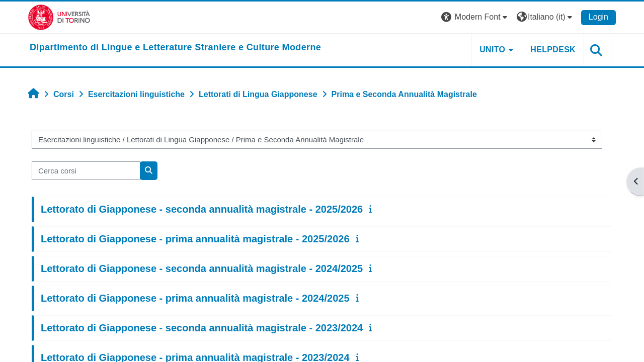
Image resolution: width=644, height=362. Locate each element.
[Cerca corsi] (86, 171)
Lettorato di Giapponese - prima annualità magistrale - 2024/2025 (195, 298)
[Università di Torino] (59, 17)
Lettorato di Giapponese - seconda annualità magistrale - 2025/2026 (202, 209)
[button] (475, 17)
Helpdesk (553, 50)
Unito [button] (492, 50)
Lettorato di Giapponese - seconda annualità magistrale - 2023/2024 (202, 328)
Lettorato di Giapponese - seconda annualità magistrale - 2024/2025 (202, 268)
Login (598, 17)
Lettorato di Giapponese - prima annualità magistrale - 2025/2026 (195, 239)
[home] (175, 48)
